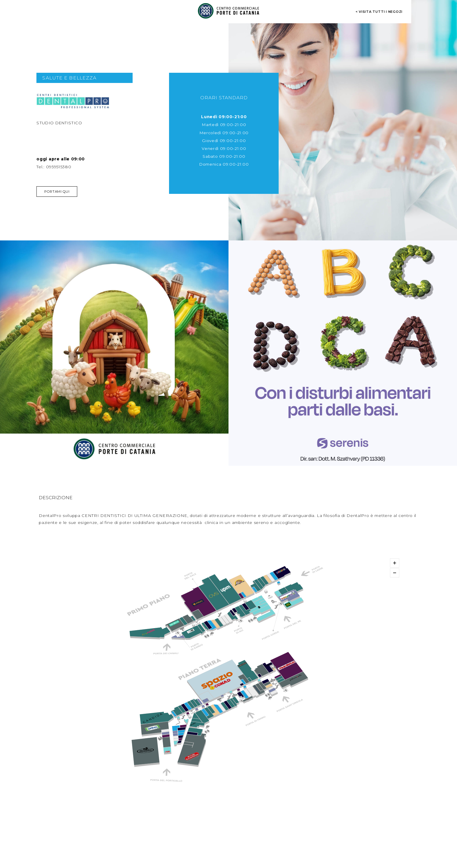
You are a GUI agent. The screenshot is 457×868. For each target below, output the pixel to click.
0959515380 (59, 167)
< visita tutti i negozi (379, 12)
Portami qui (57, 192)
